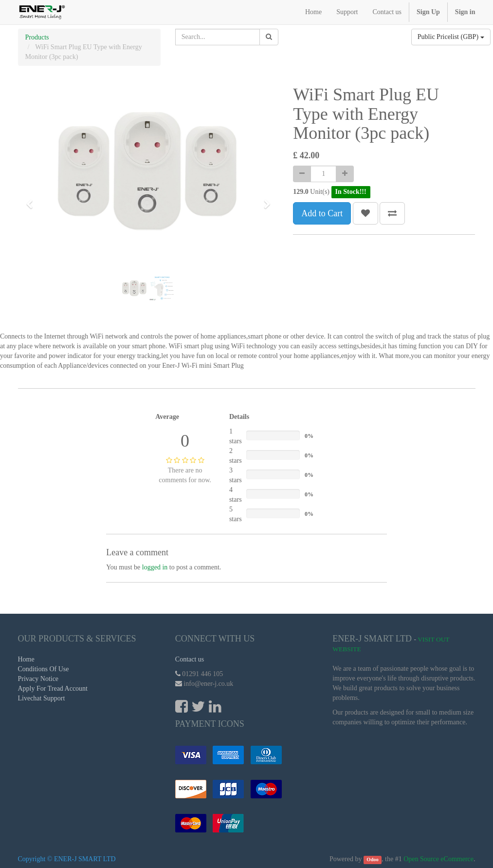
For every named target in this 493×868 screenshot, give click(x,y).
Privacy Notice (38, 679)
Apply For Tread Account (53, 689)
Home (26, 659)
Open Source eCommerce (438, 859)
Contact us (190, 659)
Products (37, 37)
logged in (155, 567)
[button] (33, 200)
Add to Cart (322, 213)
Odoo (373, 859)
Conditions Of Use (44, 669)
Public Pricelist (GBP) (451, 37)
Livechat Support (42, 698)
